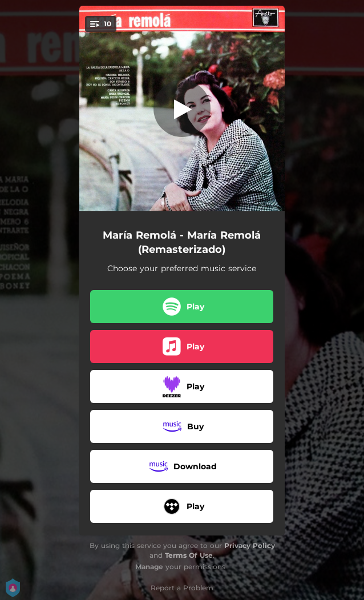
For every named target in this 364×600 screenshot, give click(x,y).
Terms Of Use (189, 555)
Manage (149, 567)
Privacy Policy (250, 545)
